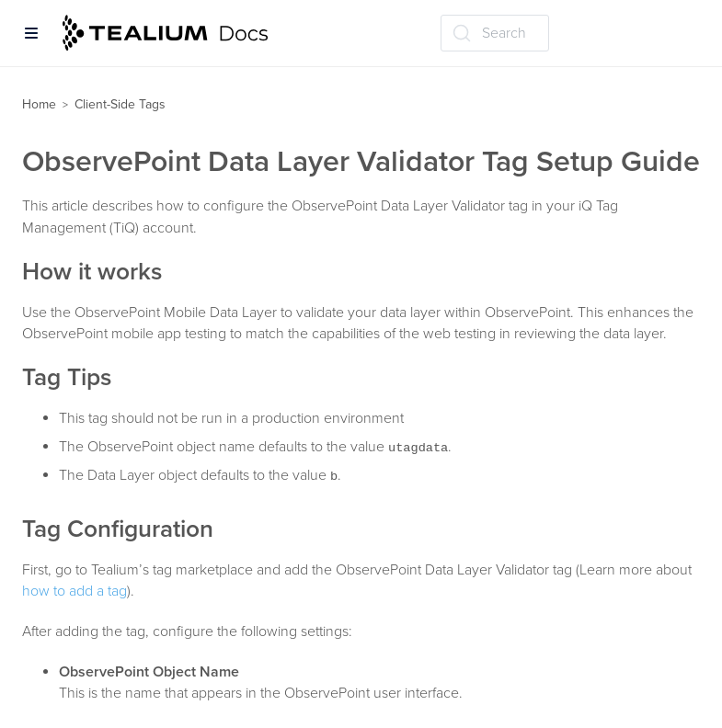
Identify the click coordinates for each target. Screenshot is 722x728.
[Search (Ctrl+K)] (495, 33)
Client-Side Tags (120, 104)
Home (39, 104)
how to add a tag (74, 591)
